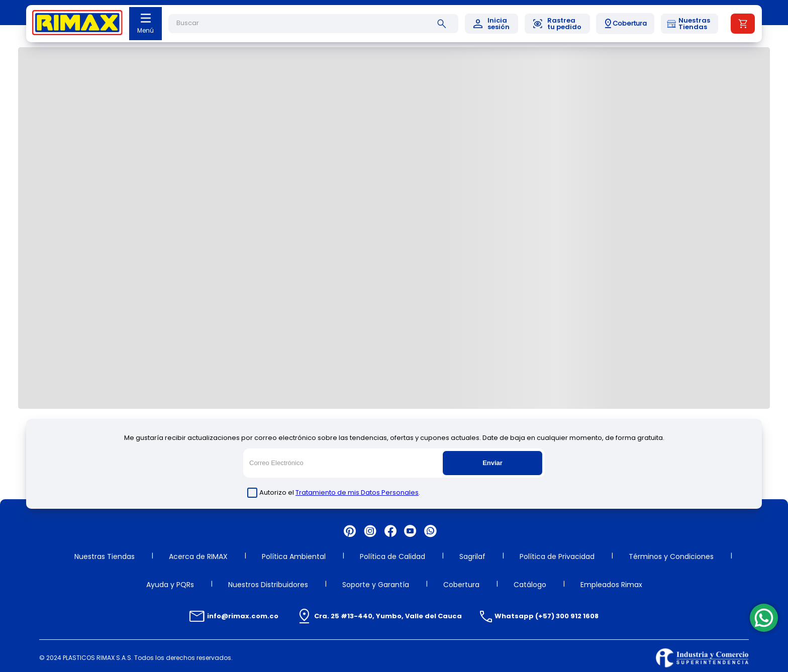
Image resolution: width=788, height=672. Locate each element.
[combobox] (314, 24)
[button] (625, 24)
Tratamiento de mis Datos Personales (357, 492)
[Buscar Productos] (444, 24)
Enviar (492, 463)
